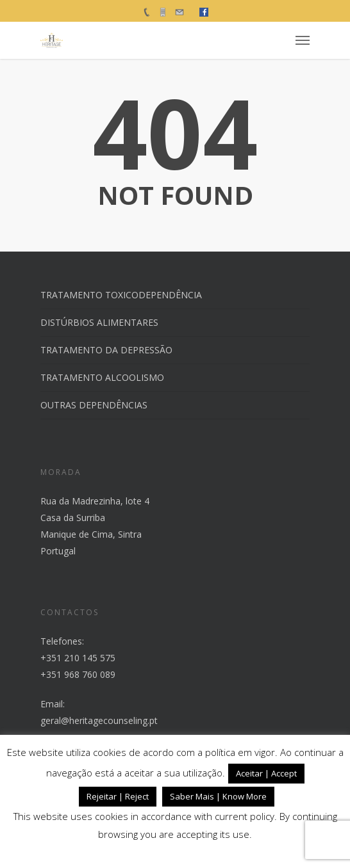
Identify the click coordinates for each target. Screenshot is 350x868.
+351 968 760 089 (78, 674)
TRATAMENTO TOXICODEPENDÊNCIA (121, 295)
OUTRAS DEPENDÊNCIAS (94, 405)
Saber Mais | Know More (218, 796)
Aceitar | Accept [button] (266, 773)
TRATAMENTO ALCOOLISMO (102, 377)
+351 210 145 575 (78, 658)
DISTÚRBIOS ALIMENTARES (99, 322)
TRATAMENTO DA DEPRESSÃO (106, 350)
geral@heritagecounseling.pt (99, 720)
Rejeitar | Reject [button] (118, 796)
